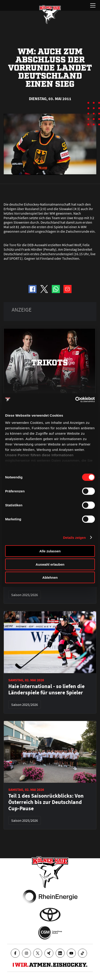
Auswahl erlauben (50, 564)
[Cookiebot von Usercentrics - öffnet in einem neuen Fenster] (75, 399)
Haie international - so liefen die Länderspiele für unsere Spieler (46, 689)
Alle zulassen (50, 551)
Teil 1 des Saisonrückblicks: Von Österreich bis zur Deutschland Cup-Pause (46, 802)
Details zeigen (74, 537)
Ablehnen (50, 577)
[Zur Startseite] (50, 14)
